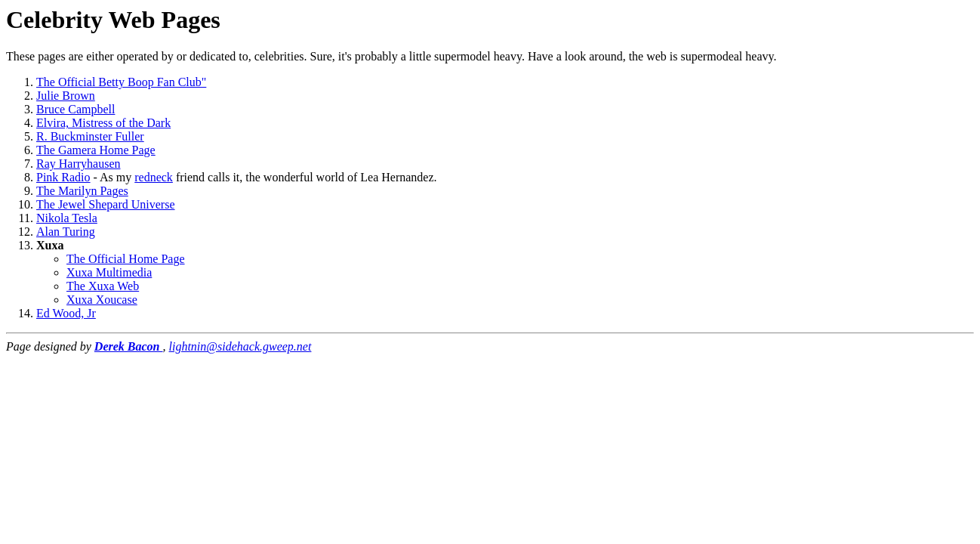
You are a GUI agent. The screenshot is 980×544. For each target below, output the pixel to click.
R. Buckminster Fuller (90, 136)
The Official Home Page (126, 259)
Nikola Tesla (67, 218)
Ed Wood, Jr (66, 313)
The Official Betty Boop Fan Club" (121, 82)
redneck (154, 177)
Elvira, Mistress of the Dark (103, 123)
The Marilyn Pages (82, 191)
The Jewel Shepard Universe (106, 204)
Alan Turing (66, 232)
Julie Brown (66, 96)
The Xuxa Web (103, 286)
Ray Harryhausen (79, 164)
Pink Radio (63, 177)
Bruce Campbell (76, 109)
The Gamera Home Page (96, 150)
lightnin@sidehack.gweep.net (240, 346)
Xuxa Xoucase (102, 300)
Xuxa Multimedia (109, 272)
